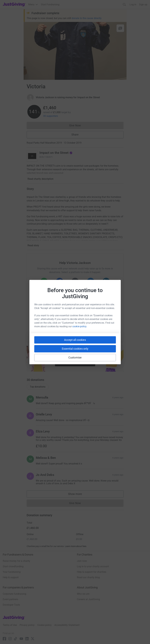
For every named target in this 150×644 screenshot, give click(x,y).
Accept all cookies (75, 340)
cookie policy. (80, 326)
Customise (75, 357)
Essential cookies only (75, 349)
